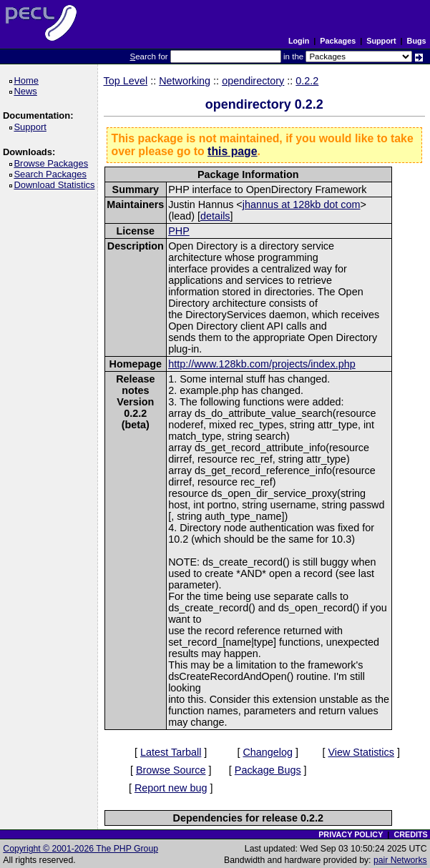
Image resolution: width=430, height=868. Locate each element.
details (215, 216)
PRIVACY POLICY (351, 834)
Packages (338, 41)
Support (381, 41)
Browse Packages (53, 163)
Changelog (268, 752)
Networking (185, 81)
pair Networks (400, 860)
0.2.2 (307, 81)
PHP (179, 231)
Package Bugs (268, 770)
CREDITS (410, 834)
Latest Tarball (171, 752)
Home (28, 80)
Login (299, 41)
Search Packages (52, 174)
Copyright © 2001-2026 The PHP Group (80, 849)
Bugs (417, 41)
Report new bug (171, 788)
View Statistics (361, 752)
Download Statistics (57, 185)
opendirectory (253, 81)
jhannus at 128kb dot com (302, 204)
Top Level (126, 81)
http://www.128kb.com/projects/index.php (262, 364)
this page (232, 151)
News (28, 91)
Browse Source (171, 770)
